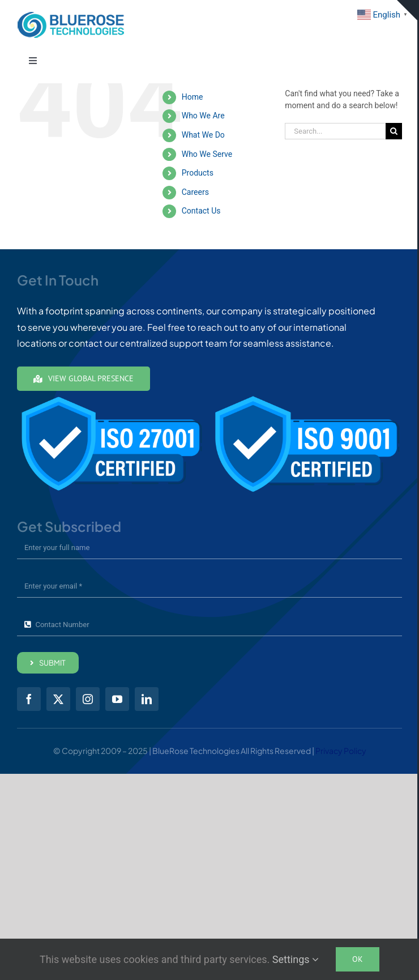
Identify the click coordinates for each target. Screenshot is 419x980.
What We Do (203, 135)
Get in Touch (407, 28)
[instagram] (88, 699)
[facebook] (29, 699)
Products (198, 173)
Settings (296, 959)
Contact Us (201, 211)
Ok (358, 959)
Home (193, 97)
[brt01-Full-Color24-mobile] (71, 15)
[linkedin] (147, 699)
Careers (195, 192)
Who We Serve (207, 154)
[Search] (394, 131)
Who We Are (203, 116)
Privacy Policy (341, 751)
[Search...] (335, 131)
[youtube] (117, 699)
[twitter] (58, 699)
